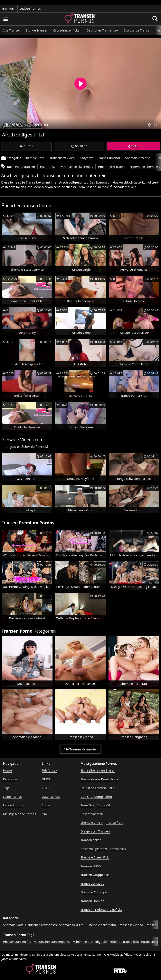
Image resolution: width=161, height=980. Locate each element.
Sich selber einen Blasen (98, 770)
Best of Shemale (97, 187)
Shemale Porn (35, 158)
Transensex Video (62, 158)
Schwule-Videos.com (23, 440)
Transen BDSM (91, 866)
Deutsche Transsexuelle (97, 788)
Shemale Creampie (94, 892)
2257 (45, 788)
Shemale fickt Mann (102, 925)
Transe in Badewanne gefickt (101, 909)
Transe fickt (114, 822)
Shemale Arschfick (138, 158)
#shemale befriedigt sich (91, 942)
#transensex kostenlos (77, 167)
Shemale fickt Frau (72, 925)
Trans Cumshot (109, 158)
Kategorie (10, 779)
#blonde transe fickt (125, 942)
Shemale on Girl (92, 822)
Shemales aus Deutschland (100, 779)
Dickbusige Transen (137, 30)
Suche (46, 805)
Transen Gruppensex (95, 875)
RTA (45, 814)
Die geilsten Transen (95, 831)
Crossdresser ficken (67, 30)
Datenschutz (51, 796)
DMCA (46, 779)
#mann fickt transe (112, 167)
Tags (6, 788)
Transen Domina (92, 901)
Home (7, 770)
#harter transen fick (17, 942)
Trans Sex (87, 805)
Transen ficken (91, 840)
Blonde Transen (37, 30)
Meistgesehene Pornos (20, 814)
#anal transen (25, 167)
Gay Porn (9, 8)
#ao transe (48, 167)
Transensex (118, 849)
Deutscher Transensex (102, 30)
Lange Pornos (13, 805)
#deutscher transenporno (52, 942)
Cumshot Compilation (96, 796)
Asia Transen (12, 30)
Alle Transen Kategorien (80, 749)
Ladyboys (87, 158)
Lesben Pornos (30, 8)
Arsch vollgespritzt (94, 849)
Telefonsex (50, 770)
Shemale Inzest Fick (95, 857)
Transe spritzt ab (92, 883)
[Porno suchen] (5, 19)
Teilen (133, 146)
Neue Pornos (12, 796)
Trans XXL (104, 805)
